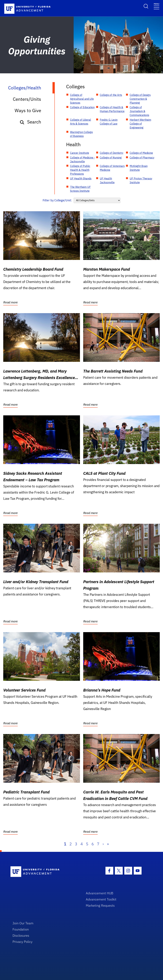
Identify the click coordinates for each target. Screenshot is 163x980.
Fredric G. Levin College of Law (109, 122)
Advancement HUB (100, 893)
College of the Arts (111, 95)
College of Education (82, 107)
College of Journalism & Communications (139, 111)
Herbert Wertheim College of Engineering (140, 124)
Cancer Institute (80, 153)
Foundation (21, 929)
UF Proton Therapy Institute (141, 180)
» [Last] (108, 844)
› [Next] (103, 844)
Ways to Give (28, 110)
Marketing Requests (100, 905)
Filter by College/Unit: (57, 200)
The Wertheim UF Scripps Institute (80, 189)
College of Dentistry (112, 153)
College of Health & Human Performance (112, 109)
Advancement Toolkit (101, 899)
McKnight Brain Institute (139, 168)
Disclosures (21, 935)
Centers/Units (27, 99)
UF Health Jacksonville (107, 180)
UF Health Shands (81, 178)
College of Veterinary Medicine (112, 168)
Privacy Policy (23, 942)
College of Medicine (141, 153)
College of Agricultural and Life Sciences (82, 99)
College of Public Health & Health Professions (80, 170)
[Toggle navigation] (156, 6)
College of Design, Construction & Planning (140, 99)
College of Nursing (111, 158)
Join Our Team (23, 923)
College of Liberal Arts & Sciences (81, 122)
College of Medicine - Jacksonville (82, 159)
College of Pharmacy (142, 158)
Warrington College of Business (81, 134)
